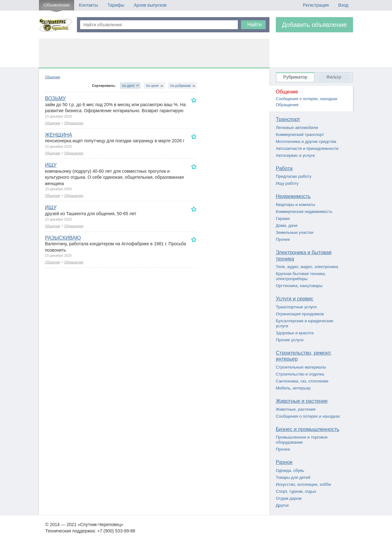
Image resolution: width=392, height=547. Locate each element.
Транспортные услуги (296, 307)
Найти (255, 25)
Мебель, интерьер (293, 388)
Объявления (57, 5)
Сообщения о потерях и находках (308, 416)
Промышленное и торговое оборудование (302, 440)
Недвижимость (293, 196)
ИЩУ (51, 165)
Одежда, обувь (290, 470)
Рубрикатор (295, 77)
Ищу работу (287, 183)
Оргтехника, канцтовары (299, 286)
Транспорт (288, 119)
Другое (282, 505)
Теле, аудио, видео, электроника (307, 267)
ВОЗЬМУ (55, 98)
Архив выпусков (150, 5)
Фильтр (334, 77)
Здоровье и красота (295, 333)
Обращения (74, 123)
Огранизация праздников (300, 314)
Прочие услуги (290, 340)
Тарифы (116, 5)
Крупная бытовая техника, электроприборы (301, 276)
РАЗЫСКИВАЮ (63, 238)
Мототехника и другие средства (306, 142)
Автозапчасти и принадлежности (307, 148)
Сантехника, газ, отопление (302, 381)
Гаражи (283, 219)
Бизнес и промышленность (308, 429)
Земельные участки (294, 232)
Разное (284, 462)
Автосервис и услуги (295, 155)
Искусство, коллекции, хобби (303, 484)
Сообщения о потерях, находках (307, 99)
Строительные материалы (301, 367)
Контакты (88, 5)
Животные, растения (296, 409)
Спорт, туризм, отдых (296, 491)
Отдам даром (289, 498)
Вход (343, 5)
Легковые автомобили (297, 128)
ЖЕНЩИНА (59, 135)
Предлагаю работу (294, 176)
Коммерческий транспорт (300, 135)
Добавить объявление (314, 25)
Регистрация (316, 5)
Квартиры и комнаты (295, 205)
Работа (284, 168)
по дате (128, 86)
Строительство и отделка (300, 374)
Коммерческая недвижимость (304, 212)
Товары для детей (293, 477)
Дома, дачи (287, 225)
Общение (53, 77)
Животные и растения (302, 401)
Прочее (283, 239)
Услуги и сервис (294, 299)
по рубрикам (180, 86)
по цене (152, 86)
